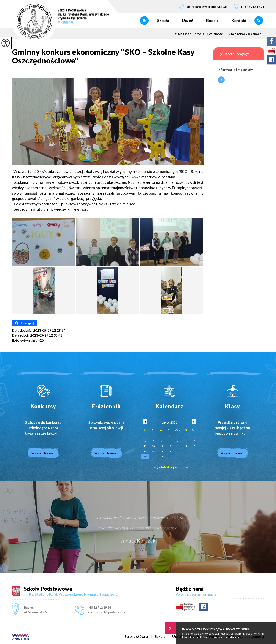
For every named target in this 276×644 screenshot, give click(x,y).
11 (194, 441)
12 (145, 446)
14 (162, 446)
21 (162, 451)
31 (186, 456)
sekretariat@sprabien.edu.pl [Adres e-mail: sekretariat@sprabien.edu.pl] (108, 612)
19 (145, 451)
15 (169, 446)
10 (186, 441)
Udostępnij (24, 323)
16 (178, 446)
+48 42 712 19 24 (249, 6)
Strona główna (144, 21)
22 (169, 451)
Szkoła (163, 21)
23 (178, 451)
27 (153, 456)
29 (169, 456)
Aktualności (212, 34)
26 (145, 456)
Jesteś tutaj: (183, 34)
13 (153, 446)
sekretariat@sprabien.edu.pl (203, 6)
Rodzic (212, 21)
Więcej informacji (221, 80)
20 (153, 451)
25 (194, 451)
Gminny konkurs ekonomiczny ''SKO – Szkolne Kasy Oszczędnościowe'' (103, 56)
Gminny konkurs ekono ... (244, 34)
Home (197, 34)
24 (186, 451)
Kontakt (239, 21)
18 (194, 446)
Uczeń (188, 21)
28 (162, 456)
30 (178, 456)
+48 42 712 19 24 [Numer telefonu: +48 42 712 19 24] (99, 607)
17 (186, 446)
